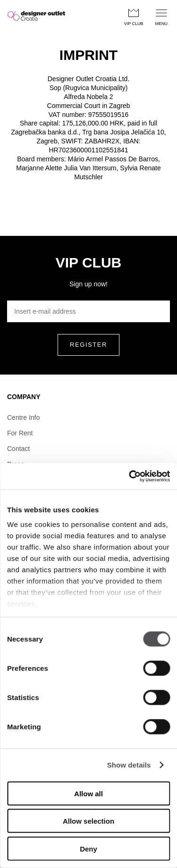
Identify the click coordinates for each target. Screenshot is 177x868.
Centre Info (23, 417)
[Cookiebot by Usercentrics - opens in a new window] (129, 476)
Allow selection (88, 821)
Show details (129, 765)
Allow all (88, 793)
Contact (18, 449)
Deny (88, 848)
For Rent (20, 433)
